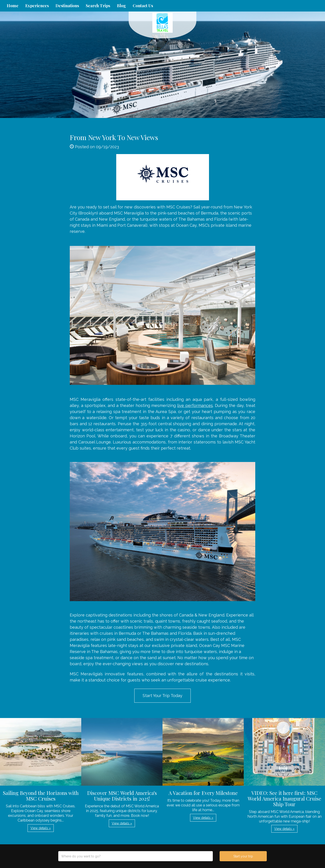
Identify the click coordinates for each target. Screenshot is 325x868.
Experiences (37, 6)
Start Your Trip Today (162, 696)
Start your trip (243, 856)
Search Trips (98, 6)
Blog (121, 6)
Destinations (67, 6)
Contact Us (143, 6)
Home (13, 6)
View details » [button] (41, 828)
